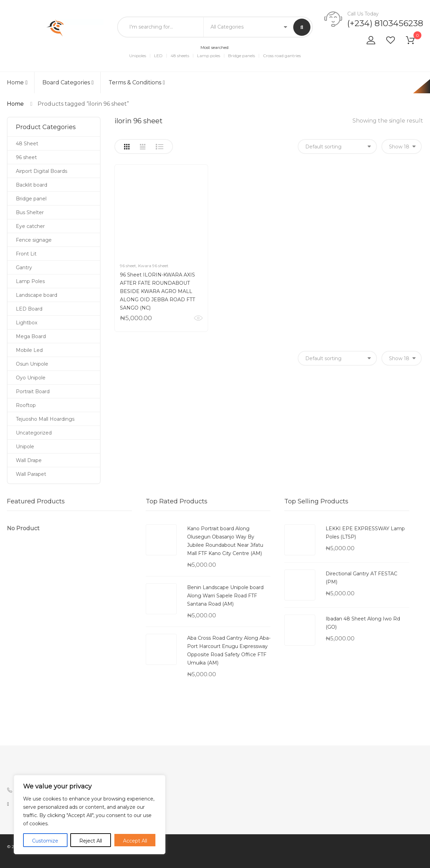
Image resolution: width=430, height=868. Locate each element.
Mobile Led (29, 350)
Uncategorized (34, 433)
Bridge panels (242, 56)
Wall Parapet (31, 474)
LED (158, 56)
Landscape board (37, 295)
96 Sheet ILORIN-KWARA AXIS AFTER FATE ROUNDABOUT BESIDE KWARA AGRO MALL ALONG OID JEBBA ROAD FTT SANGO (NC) (157, 291)
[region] (90, 815)
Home (17, 82)
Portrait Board (33, 391)
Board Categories (68, 82)
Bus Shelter (30, 212)
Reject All (91, 841)
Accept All (135, 841)
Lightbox (27, 323)
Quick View (198, 318)
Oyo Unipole (31, 378)
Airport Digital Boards (42, 171)
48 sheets (180, 56)
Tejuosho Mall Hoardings (45, 419)
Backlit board (32, 185)
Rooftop (26, 405)
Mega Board (31, 336)
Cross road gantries (282, 56)
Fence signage (34, 240)
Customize (45, 841)
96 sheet (128, 266)
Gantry (24, 268)
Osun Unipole (32, 364)
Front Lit (26, 254)
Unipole (25, 447)
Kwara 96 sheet (153, 266)
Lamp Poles (30, 281)
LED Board (29, 309)
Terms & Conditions (137, 82)
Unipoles (138, 56)
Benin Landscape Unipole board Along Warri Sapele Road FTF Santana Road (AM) (225, 596)
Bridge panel (31, 199)
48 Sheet (27, 144)
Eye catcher (30, 226)
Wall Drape (29, 460)
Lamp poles (209, 56)
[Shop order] (337, 147)
